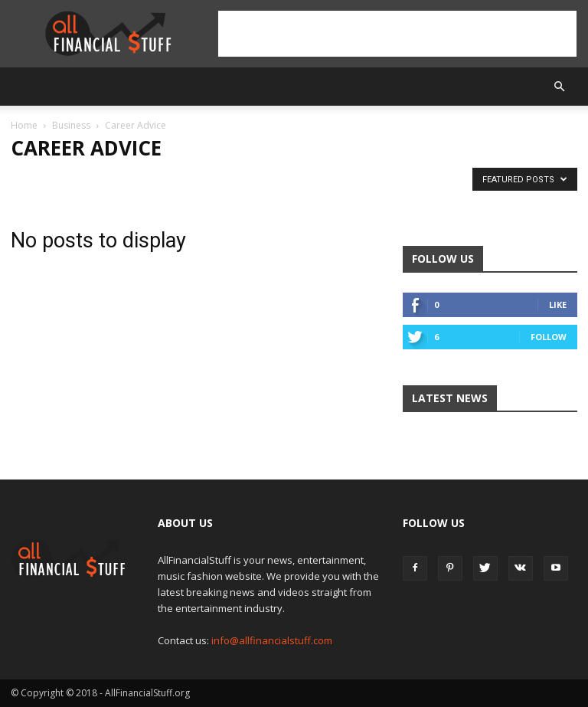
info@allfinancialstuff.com (272, 640)
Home (24, 125)
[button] (559, 87)
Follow (549, 337)
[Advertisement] (397, 34)
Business (71, 125)
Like (558, 304)
